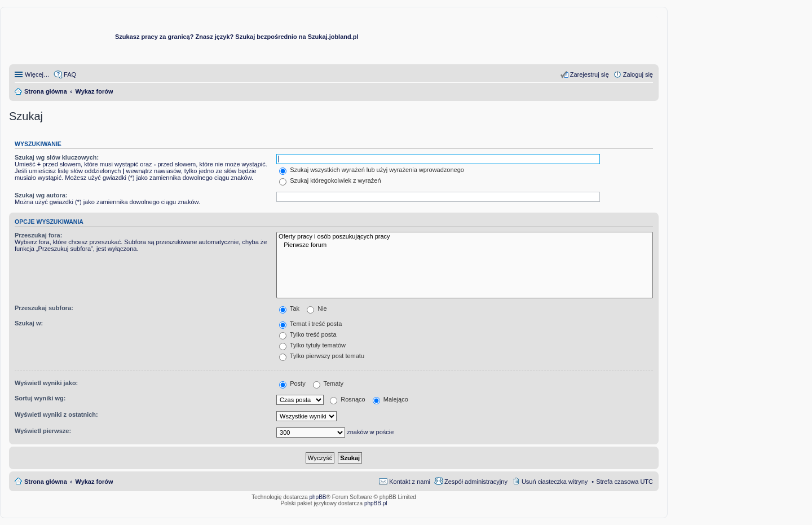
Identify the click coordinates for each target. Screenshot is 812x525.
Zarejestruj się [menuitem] (590, 74)
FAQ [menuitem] (70, 74)
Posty (292, 383)
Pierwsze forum (465, 245)
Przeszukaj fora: (38, 235)
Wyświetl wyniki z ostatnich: (56, 414)
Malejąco (390, 399)
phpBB (318, 497)
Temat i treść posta (310, 324)
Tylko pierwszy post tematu (322, 356)
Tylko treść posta (308, 334)
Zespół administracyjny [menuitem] (476, 482)
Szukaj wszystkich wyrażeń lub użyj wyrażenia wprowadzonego (372, 170)
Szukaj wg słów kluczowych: (57, 157)
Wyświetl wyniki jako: (46, 383)
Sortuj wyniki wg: (40, 398)
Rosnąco (347, 399)
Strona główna (46, 482)
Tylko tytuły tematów (312, 345)
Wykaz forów (94, 482)
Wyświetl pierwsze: (43, 431)
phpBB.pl (376, 503)
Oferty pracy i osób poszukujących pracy (465, 237)
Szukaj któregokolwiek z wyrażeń (330, 180)
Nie (317, 308)
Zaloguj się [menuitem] (638, 74)
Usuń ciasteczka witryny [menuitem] (555, 482)
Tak (289, 308)
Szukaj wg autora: (41, 195)
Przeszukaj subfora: (44, 308)
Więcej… (37, 74)
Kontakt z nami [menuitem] (410, 482)
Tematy (328, 383)
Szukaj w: (29, 323)
